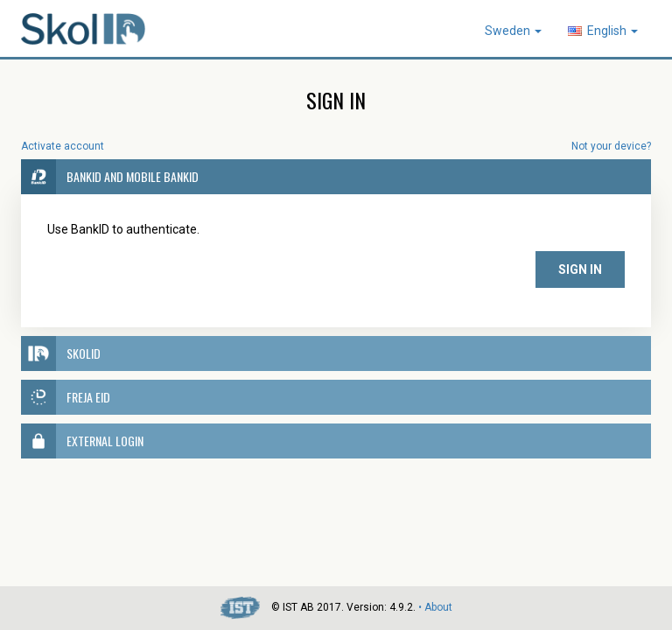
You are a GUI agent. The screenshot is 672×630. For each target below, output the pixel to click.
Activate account (63, 146)
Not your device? (611, 146)
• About (435, 607)
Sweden (513, 31)
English (603, 31)
